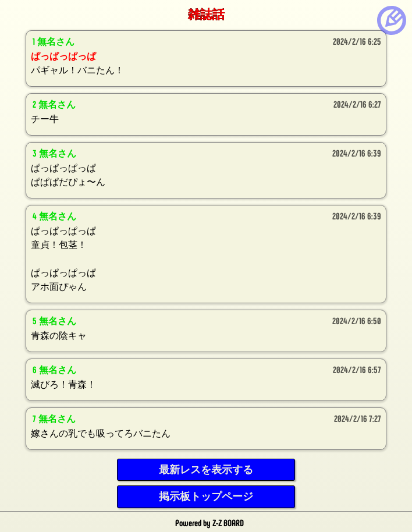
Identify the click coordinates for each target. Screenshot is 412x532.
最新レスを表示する (206, 470)
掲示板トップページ (206, 496)
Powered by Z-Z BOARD (209, 522)
